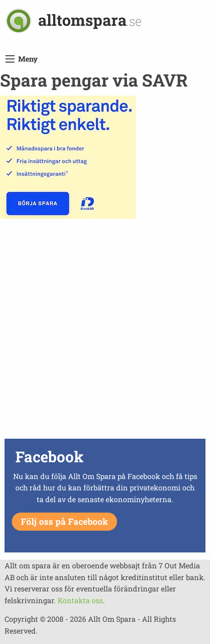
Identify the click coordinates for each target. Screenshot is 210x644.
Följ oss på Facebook (64, 521)
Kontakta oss (80, 600)
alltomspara (90, 20)
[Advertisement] (105, 331)
